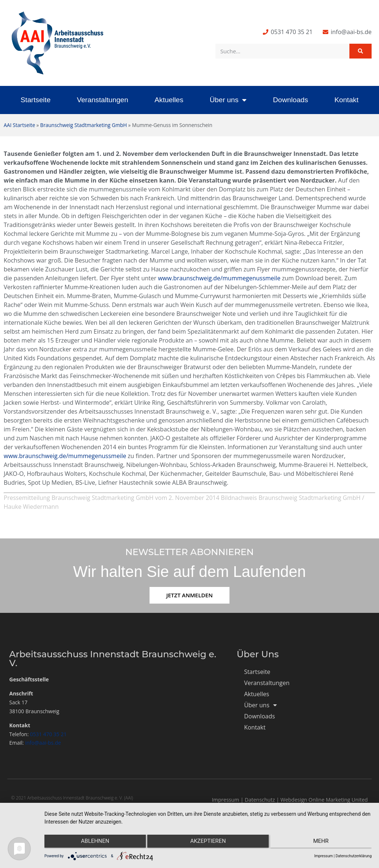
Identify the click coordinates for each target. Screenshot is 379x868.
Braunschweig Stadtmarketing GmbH (84, 125)
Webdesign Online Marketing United (324, 800)
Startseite (36, 100)
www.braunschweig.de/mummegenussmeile (219, 278)
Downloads (290, 100)
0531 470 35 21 (48, 734)
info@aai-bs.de (43, 743)
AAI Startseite (19, 125)
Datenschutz (260, 800)
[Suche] (360, 51)
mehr (323, 842)
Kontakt (346, 100)
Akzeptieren (208, 842)
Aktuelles (169, 100)
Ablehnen (93, 842)
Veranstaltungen (103, 100)
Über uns (228, 100)
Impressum (225, 800)
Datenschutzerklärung (354, 856)
